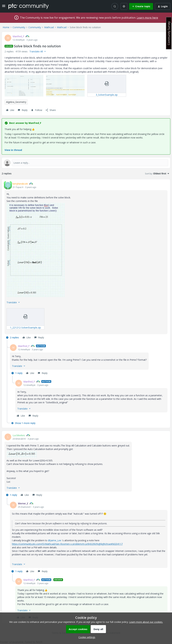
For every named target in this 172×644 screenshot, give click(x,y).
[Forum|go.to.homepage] (29, 6)
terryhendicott (20, 184)
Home (6, 27)
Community (19, 27)
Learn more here (147, 18)
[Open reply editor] (86, 163)
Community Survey (169, 33)
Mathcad (49, 27)
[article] (86, 261)
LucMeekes (19, 435)
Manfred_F (18, 36)
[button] (4, 7)
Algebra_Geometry (16, 102)
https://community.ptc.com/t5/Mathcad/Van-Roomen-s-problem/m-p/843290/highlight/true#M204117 (67, 544)
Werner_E (23, 503)
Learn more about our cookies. (146, 622)
